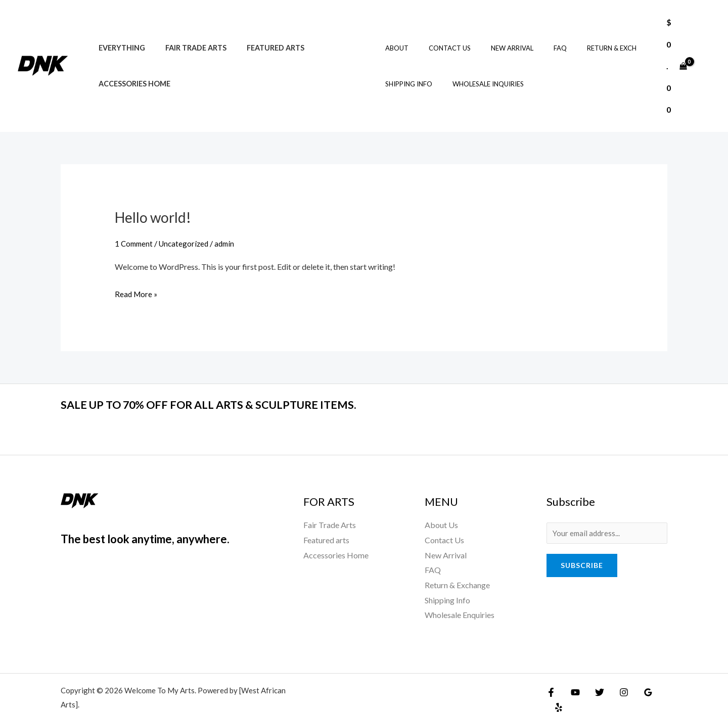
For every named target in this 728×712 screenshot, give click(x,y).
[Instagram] (616, 670)
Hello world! (156, 195)
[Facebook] (551, 670)
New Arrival (495, 37)
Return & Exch (581, 37)
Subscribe (582, 544)
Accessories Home (131, 73)
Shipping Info (406, 73)
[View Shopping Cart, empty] (675, 55)
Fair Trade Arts (187, 37)
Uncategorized (187, 222)
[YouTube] (573, 670)
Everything (119, 37)
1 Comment (135, 222)
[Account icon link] (706, 55)
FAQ (536, 37)
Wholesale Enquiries (460, 593)
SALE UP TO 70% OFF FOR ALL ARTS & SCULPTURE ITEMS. (238, 382)
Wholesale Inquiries (479, 73)
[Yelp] (660, 670)
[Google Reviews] (638, 670)
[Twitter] (595, 670)
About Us (441, 503)
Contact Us (440, 37)
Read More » (137, 270)
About (394, 37)
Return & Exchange (457, 563)
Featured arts (261, 37)
